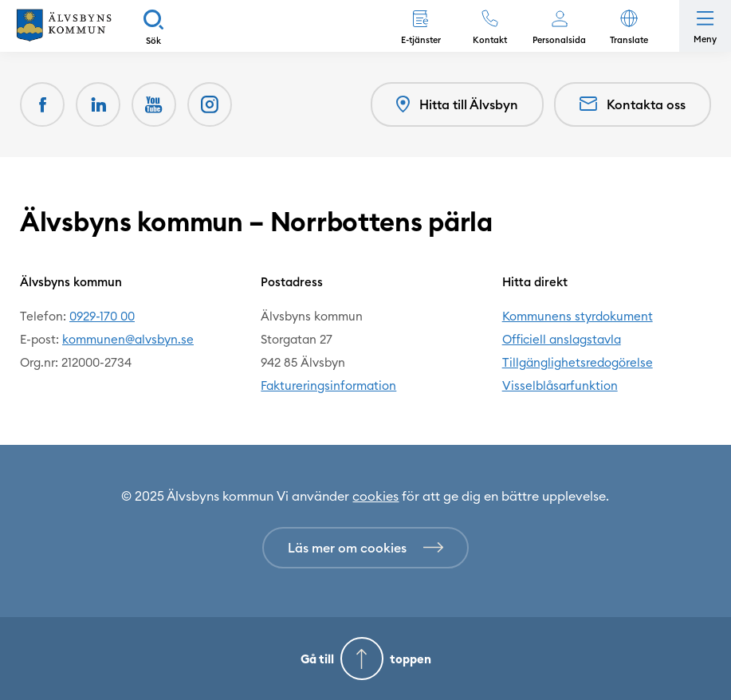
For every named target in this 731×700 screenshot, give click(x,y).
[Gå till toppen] (365, 659)
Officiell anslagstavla (562, 339)
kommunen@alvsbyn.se (128, 339)
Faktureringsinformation (328, 385)
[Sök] (153, 26)
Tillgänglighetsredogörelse (578, 362)
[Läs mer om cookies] (365, 548)
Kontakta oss (633, 104)
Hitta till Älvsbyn (457, 105)
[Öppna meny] (705, 26)
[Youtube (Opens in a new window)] (154, 104)
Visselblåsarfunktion (560, 385)
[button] (629, 26)
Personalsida (559, 40)
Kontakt (490, 40)
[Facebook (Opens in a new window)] (42, 104)
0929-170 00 (102, 316)
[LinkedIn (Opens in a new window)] (98, 104)
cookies (375, 496)
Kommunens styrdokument (578, 316)
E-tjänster (421, 40)
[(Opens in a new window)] (210, 104)
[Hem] (64, 26)
